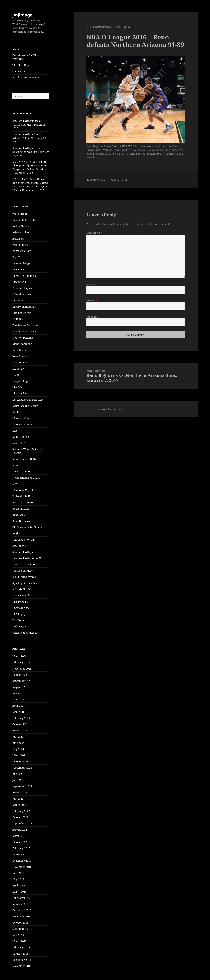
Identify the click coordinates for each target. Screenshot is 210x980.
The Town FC (20, 602)
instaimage (19, 49)
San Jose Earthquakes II (27, 558)
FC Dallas (18, 319)
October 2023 (20, 761)
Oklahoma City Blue (24, 490)
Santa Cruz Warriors (25, 564)
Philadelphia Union (24, 496)
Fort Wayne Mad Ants (25, 325)
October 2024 (20, 724)
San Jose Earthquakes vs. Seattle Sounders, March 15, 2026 (29, 125)
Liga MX (17, 387)
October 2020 (20, 842)
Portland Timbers (23, 502)
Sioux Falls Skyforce (24, 577)
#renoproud (20, 214)
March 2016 (19, 892)
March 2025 (19, 712)
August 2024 (20, 730)
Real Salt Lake (21, 509)
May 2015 (18, 935)
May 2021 (18, 836)
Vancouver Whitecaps (25, 633)
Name (91, 284)
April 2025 (19, 706)
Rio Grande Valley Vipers (27, 527)
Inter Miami (19, 350)
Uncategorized (21, 608)
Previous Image (101, 27)
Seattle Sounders (22, 571)
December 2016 (22, 861)
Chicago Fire (20, 270)
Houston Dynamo (23, 338)
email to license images (26, 77)
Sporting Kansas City (25, 583)
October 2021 (20, 817)
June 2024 (18, 743)
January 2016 (20, 904)
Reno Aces (19, 515)
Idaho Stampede (22, 344)
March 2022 (19, 805)
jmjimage (22, 15)
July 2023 (18, 774)
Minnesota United (23, 418)
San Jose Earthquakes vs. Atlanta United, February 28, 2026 (29, 138)
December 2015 (22, 910)
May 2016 (18, 879)
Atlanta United (21, 232)
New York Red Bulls (24, 459)
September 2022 (22, 786)
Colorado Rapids (22, 288)
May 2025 (18, 700)
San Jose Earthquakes (25, 552)
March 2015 (19, 941)
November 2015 (22, 916)
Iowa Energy (20, 356)
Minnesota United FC (25, 424)
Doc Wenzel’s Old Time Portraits (26, 57)
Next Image (123, 27)
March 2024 (19, 755)
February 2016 (21, 898)
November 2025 (22, 669)
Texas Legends (21, 595)
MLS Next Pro (21, 437)
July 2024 (18, 737)
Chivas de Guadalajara (26, 276)
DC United (18, 300)
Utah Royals (19, 626)
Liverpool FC (20, 393)
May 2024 (18, 749)
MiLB (15, 412)
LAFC (16, 375)
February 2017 (21, 848)
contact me (19, 71)
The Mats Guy (21, 65)
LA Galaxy (19, 369)
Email (92, 300)
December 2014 (22, 960)
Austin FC (18, 239)
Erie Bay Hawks (22, 313)
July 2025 (18, 693)
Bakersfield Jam (22, 251)
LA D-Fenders (20, 362)
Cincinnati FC (20, 282)
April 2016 (19, 885)
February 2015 (21, 947)
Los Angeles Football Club (28, 400)
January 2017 (20, 854)
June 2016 (18, 873)
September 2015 (22, 929)
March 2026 (19, 656)
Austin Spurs (20, 245)
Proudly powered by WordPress (106, 409)
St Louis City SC (22, 589)
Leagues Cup (20, 381)
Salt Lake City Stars (24, 540)
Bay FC (16, 257)
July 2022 (18, 799)
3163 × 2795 (121, 180)
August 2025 (20, 687)
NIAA (16, 465)
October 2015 (20, 923)
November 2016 (22, 867)
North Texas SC (22, 472)
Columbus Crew (22, 294)
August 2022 (20, 792)
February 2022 (21, 811)
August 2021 (20, 830)
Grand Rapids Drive (24, 331)
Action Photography (24, 220)
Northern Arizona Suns (26, 478)
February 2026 (21, 662)
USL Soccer (19, 620)
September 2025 (22, 681)
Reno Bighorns (21, 521)
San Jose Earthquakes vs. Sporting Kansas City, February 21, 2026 (31, 152)
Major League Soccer (25, 406)
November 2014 (22, 966)
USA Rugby (19, 614)
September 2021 (22, 823)
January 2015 (20, 954)
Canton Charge (21, 263)
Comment (94, 233)
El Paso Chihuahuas (24, 307)
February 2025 (21, 718)
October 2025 (20, 675)
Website (92, 317)
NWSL (16, 484)
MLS (15, 431)
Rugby (16, 533)
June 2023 (18, 780)
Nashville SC (20, 443)
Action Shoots (20, 226)
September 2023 (22, 768)
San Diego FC (20, 546)
